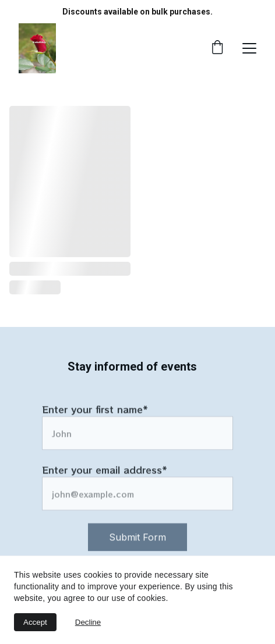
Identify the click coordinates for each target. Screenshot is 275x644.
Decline (88, 622)
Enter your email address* (105, 477)
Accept (35, 622)
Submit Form (137, 545)
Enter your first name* (95, 417)
